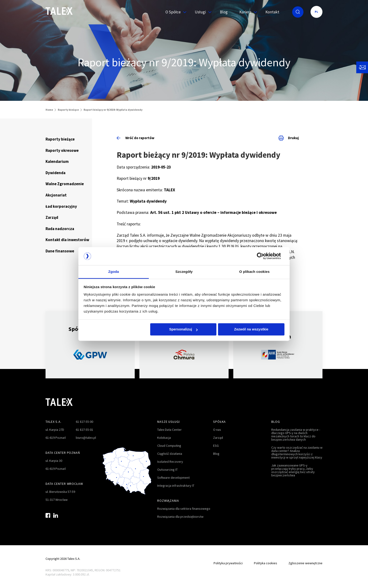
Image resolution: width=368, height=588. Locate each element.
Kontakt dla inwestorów (67, 240)
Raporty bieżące (68, 110)
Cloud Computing (169, 446)
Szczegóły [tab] (184, 272)
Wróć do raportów (136, 138)
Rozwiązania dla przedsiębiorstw (180, 517)
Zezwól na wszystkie (251, 329)
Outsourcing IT (167, 470)
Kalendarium (57, 161)
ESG (216, 446)
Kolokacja (164, 438)
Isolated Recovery (170, 462)
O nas (217, 430)
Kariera (247, 12)
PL (316, 12)
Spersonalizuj (184, 329)
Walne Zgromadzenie (65, 184)
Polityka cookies (266, 563)
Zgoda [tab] (114, 272)
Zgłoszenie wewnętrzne (305, 563)
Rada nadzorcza (60, 229)
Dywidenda (56, 173)
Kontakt (272, 12)
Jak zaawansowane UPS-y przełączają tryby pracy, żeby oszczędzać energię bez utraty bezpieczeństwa (293, 470)
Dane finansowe (60, 251)
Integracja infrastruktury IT (176, 486)
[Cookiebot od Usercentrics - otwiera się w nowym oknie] (264, 256)
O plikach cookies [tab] (254, 272)
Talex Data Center (169, 430)
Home (49, 110)
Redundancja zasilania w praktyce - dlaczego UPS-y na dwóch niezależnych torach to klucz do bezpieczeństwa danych (296, 435)
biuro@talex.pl (86, 438)
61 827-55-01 (84, 430)
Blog (224, 12)
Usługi (201, 12)
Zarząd (52, 217)
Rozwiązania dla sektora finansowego (184, 509)
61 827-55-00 (84, 422)
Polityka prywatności (228, 563)
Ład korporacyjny (61, 206)
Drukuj (289, 138)
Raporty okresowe (62, 150)
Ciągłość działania (170, 454)
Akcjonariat (56, 195)
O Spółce (174, 12)
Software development (173, 478)
